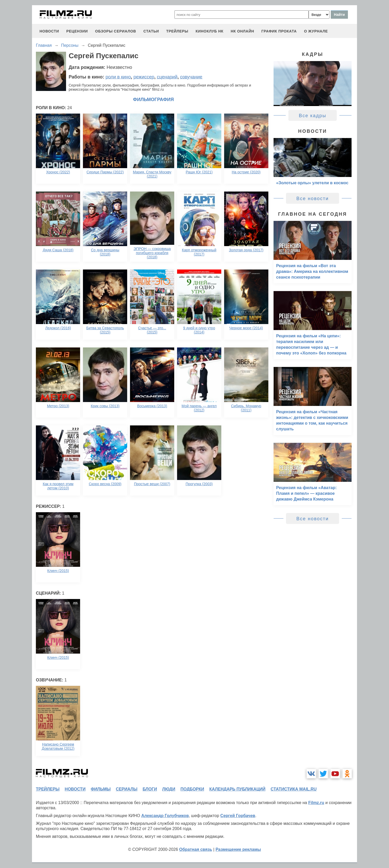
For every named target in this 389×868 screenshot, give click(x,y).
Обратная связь (196, 849)
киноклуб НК (209, 31)
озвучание (191, 77)
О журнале (316, 31)
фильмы (101, 789)
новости (49, 31)
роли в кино (118, 77)
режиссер (144, 77)
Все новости (313, 199)
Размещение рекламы (238, 849)
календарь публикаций (237, 789)
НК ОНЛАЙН (242, 31)
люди (169, 789)
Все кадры (313, 116)
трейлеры (177, 31)
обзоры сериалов (116, 31)
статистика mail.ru (294, 789)
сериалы (127, 789)
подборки (192, 789)
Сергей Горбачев (238, 816)
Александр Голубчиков (165, 816)
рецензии (77, 31)
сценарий (167, 77)
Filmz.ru (316, 803)
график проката (279, 31)
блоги (150, 789)
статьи (151, 31)
